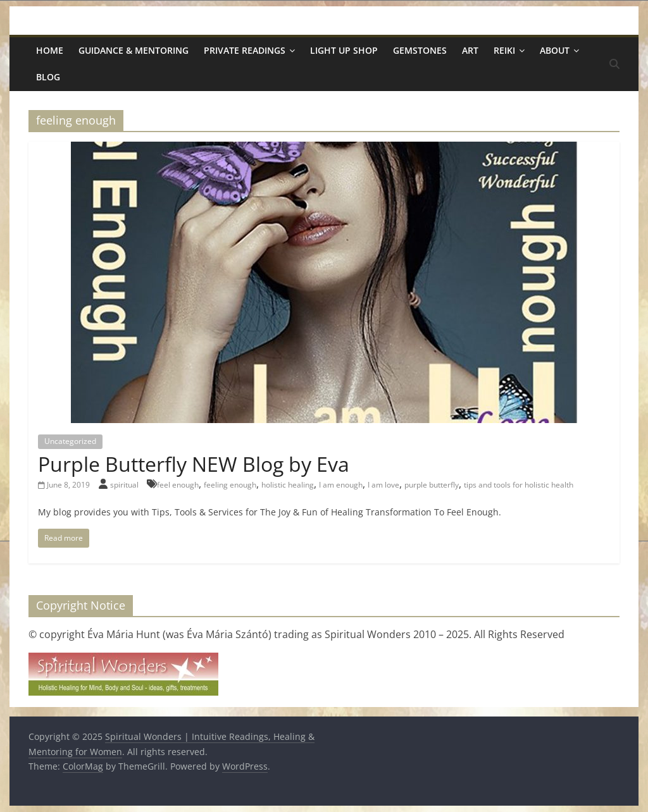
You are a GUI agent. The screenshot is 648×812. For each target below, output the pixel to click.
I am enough (341, 485)
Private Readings (245, 50)
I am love (383, 485)
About (555, 50)
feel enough (178, 485)
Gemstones (420, 50)
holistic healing (288, 485)
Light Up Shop (344, 50)
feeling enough (230, 485)
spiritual (125, 485)
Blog (48, 77)
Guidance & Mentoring (134, 50)
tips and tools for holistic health (519, 485)
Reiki (504, 50)
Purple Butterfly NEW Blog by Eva (194, 464)
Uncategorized (70, 441)
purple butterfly (432, 485)
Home (50, 50)
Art (470, 50)
